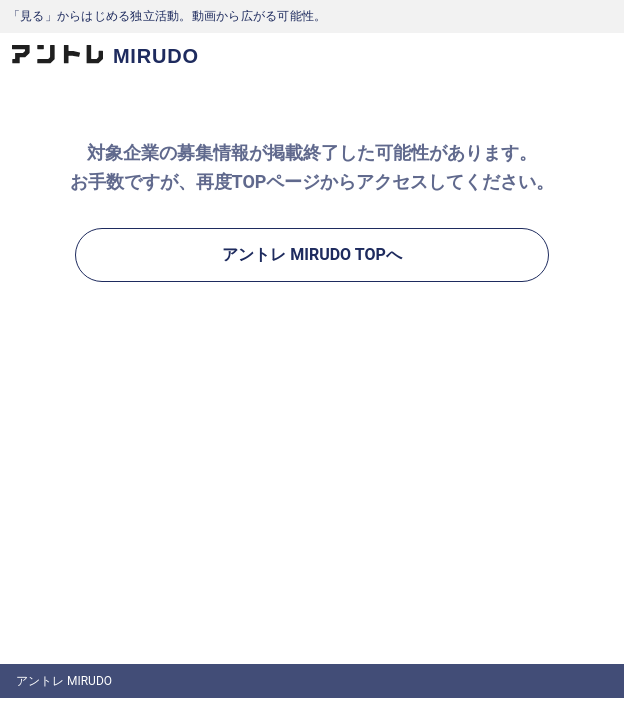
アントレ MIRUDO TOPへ (312, 254)
